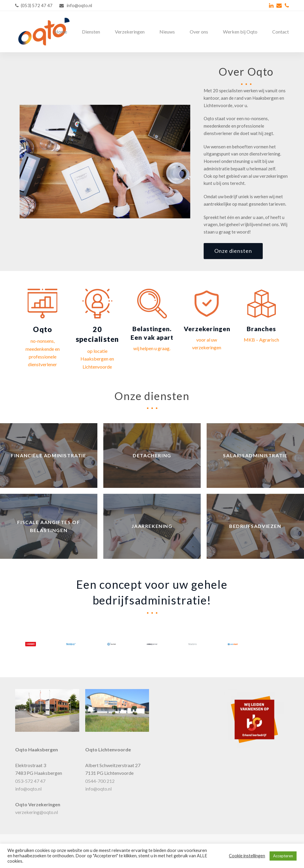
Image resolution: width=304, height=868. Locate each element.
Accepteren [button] (283, 856)
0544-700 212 (100, 781)
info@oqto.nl (28, 789)
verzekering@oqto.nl (37, 812)
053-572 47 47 (30, 781)
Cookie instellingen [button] (247, 856)
